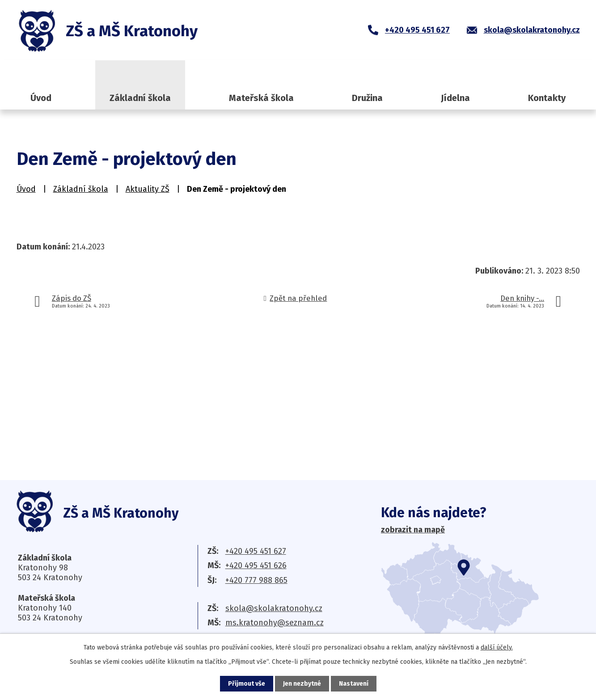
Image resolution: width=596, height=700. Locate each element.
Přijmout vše (247, 684)
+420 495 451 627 (256, 551)
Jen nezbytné (302, 684)
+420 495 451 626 (256, 565)
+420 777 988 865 (256, 580)
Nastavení (354, 684)
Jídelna (455, 98)
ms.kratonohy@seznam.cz (275, 623)
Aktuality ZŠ (148, 189)
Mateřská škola (261, 98)
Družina (367, 98)
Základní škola (140, 98)
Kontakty (547, 98)
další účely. (497, 647)
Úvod (41, 98)
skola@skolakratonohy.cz (274, 608)
